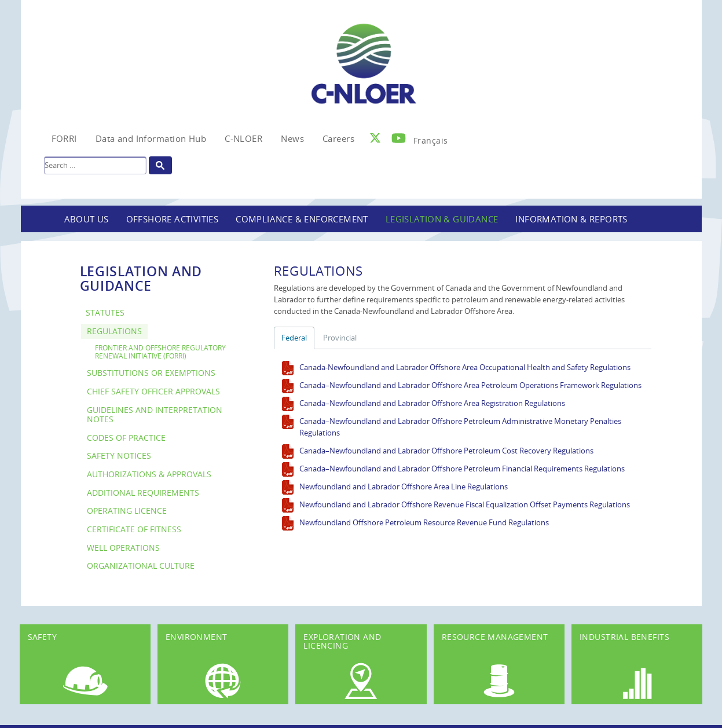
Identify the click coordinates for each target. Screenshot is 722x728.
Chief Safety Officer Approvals (153, 391)
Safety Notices (119, 456)
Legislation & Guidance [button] (442, 219)
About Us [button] (87, 219)
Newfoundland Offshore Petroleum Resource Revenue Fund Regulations (424, 522)
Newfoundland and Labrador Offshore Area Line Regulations (404, 486)
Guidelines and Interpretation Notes (155, 415)
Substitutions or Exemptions (151, 373)
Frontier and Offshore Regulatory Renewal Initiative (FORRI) (160, 352)
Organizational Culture (141, 566)
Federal (294, 338)
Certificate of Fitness (134, 529)
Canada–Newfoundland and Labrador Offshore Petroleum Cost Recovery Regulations (446, 451)
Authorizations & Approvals (149, 474)
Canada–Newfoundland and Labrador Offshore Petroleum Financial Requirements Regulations (462, 469)
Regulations (114, 331)
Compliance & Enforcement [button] (302, 219)
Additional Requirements (143, 493)
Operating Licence (127, 511)
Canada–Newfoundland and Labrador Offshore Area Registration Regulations (432, 403)
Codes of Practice (126, 438)
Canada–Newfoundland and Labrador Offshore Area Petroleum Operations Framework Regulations (470, 385)
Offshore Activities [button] (173, 219)
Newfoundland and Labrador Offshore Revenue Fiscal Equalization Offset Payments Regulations (465, 504)
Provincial (340, 338)
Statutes (105, 312)
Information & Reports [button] (571, 219)
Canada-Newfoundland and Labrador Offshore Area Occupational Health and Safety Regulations (465, 367)
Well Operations (123, 548)
